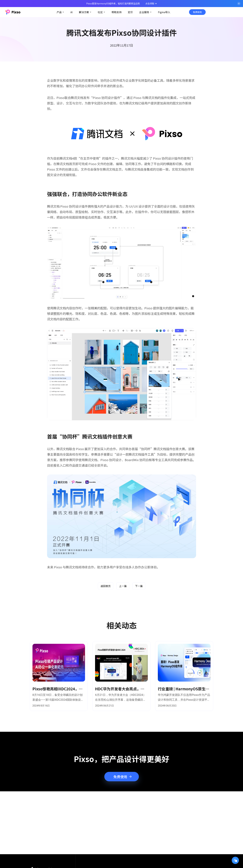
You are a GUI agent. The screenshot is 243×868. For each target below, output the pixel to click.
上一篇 (123, 586)
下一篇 (139, 586)
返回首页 (106, 586)
